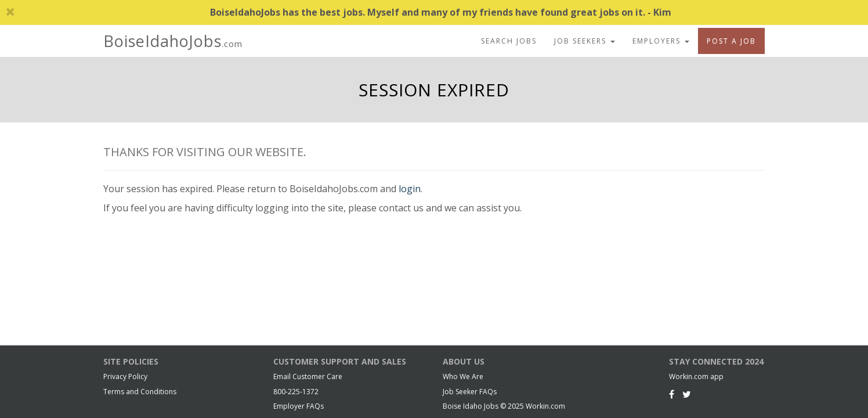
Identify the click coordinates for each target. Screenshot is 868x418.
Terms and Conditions (140, 392)
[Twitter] (687, 394)
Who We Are (463, 376)
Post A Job (731, 41)
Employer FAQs (299, 406)
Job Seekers (585, 41)
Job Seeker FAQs (470, 392)
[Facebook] (672, 394)
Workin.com (545, 406)
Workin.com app (696, 376)
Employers (661, 41)
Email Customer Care (308, 376)
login (410, 189)
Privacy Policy (125, 376)
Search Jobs (509, 41)
